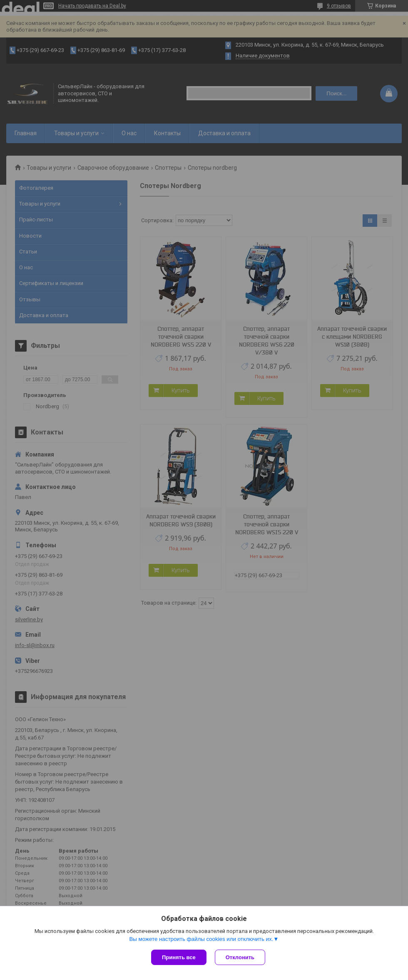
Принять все (179, 957)
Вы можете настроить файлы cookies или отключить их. (201, 939)
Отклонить (240, 957)
